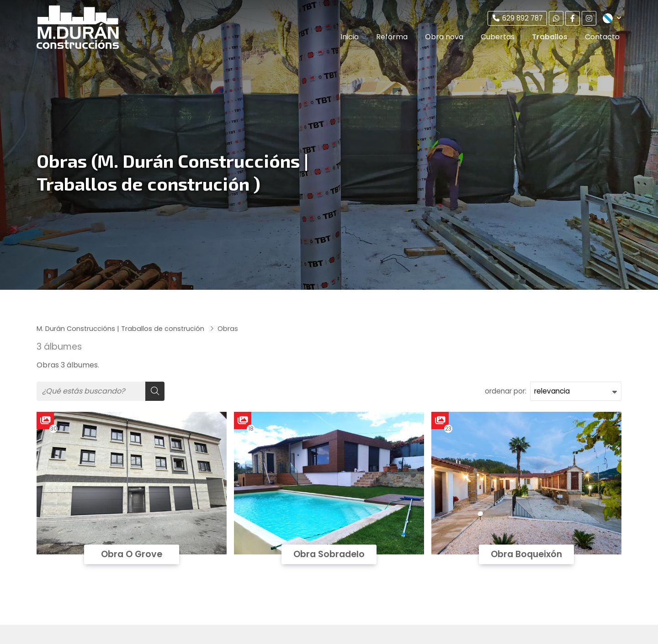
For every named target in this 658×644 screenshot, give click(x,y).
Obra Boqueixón (526, 554)
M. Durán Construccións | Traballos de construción (121, 329)
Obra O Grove (132, 554)
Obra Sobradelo (329, 554)
